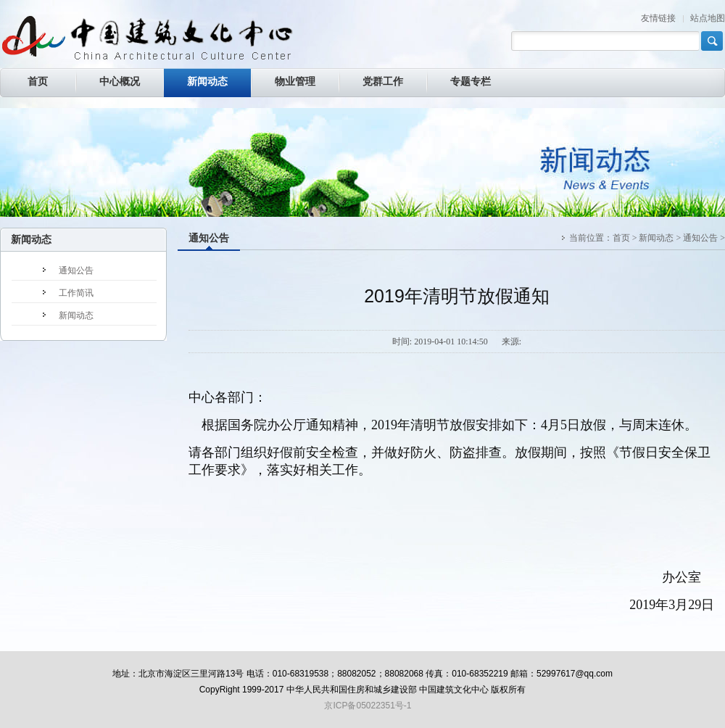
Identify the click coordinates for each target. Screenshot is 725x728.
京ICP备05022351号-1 (368, 706)
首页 (621, 238)
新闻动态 (656, 238)
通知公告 (209, 238)
